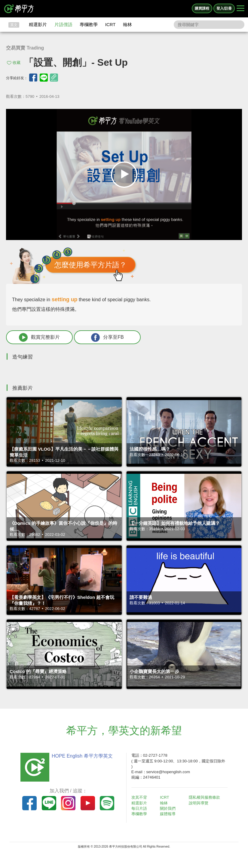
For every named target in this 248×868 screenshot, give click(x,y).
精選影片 (38, 24)
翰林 (127, 24)
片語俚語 (63, 24)
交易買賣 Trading (25, 48)
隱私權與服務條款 (204, 797)
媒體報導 (168, 814)
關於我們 (168, 808)
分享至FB (107, 337)
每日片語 (139, 808)
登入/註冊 (224, 8)
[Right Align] (240, 9)
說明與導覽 (199, 803)
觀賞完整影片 (39, 337)
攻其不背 (139, 797)
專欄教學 (89, 24)
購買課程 (202, 8)
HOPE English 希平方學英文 (82, 756)
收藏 (17, 63)
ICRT (110, 24)
